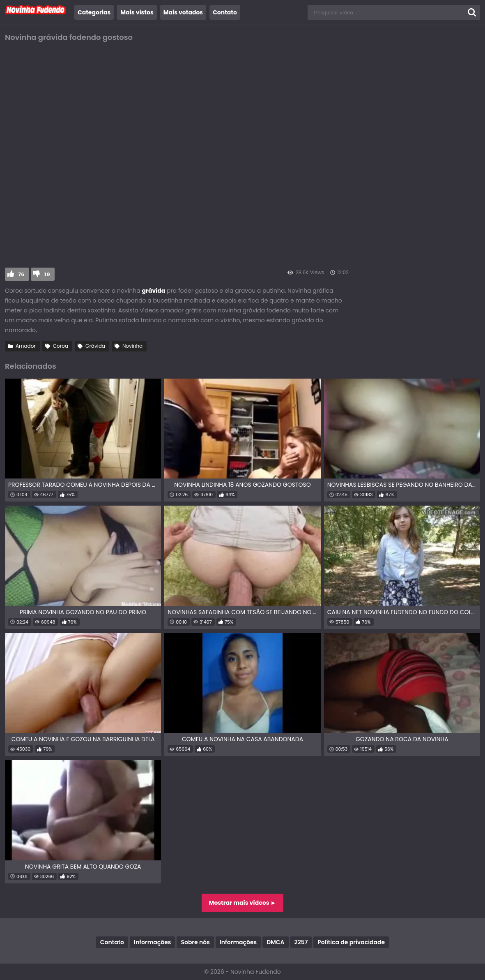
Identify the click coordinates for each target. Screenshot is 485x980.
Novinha (132, 346)
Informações (152, 942)
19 (47, 274)
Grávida (95, 346)
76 (21, 274)
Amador (26, 346)
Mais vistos (137, 12)
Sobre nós (195, 942)
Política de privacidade (351, 942)
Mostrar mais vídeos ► (243, 903)
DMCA (275, 942)
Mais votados (183, 12)
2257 (301, 942)
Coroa (61, 346)
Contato (225, 12)
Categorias (94, 12)
